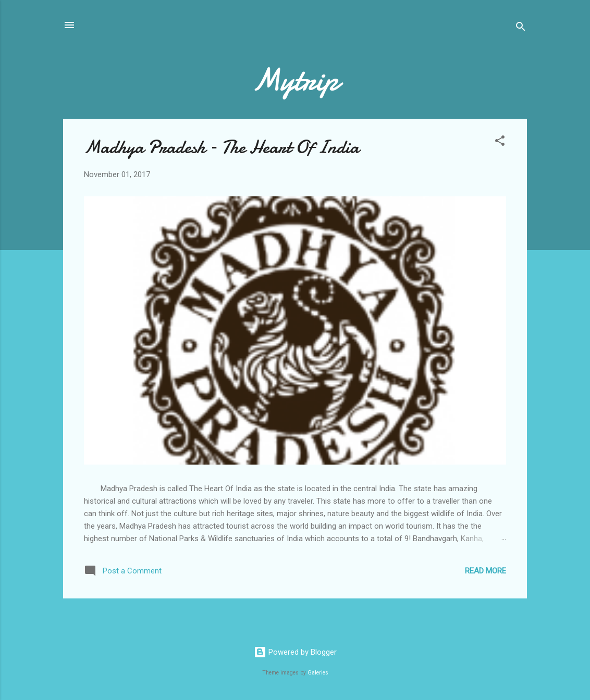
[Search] (521, 28)
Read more (485, 571)
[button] (500, 142)
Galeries (318, 673)
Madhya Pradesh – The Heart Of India (222, 147)
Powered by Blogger (295, 652)
